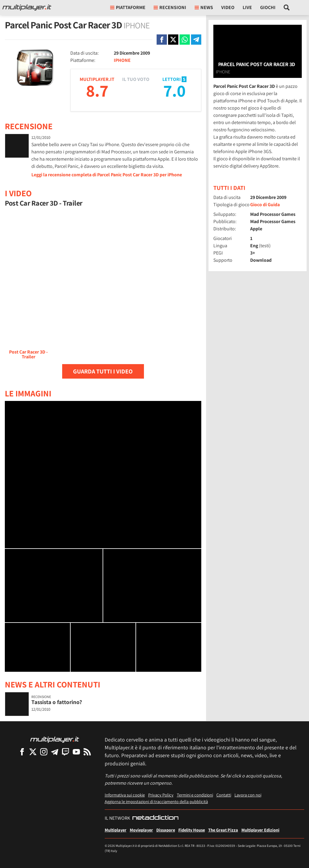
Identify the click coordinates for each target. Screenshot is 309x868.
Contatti (224, 795)
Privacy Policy (161, 795)
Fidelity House (192, 830)
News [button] (204, 7)
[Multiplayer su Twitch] (65, 752)
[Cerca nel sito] (287, 8)
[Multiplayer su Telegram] (55, 752)
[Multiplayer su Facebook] (22, 752)
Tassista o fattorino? (57, 702)
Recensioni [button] (170, 7)
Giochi (268, 7)
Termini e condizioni (195, 795)
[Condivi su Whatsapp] (185, 40)
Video (228, 7)
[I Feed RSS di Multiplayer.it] (87, 752)
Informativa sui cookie (125, 795)
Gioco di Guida (265, 205)
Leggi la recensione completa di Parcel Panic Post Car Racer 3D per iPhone (107, 175)
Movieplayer (141, 830)
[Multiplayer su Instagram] (44, 752)
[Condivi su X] (173, 40)
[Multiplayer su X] (33, 752)
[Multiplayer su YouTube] (76, 752)
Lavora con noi (248, 795)
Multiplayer (116, 830)
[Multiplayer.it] (27, 8)
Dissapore (166, 830)
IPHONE (122, 60)
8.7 (97, 90)
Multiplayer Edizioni (260, 830)
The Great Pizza (223, 830)
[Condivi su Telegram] (196, 40)
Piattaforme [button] (128, 7)
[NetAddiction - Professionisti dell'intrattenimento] (155, 818)
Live (247, 7)
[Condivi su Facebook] (162, 40)
